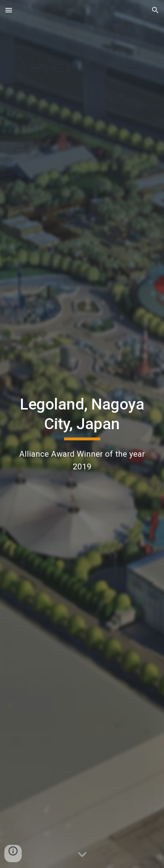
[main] (82, 434)
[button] (9, 10)
